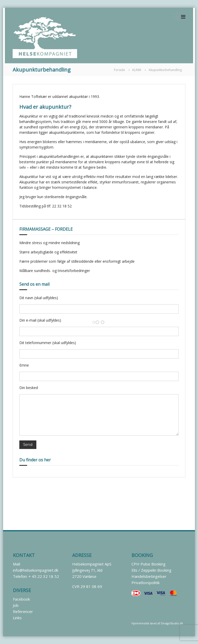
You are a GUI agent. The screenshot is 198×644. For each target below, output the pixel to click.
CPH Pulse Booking (148, 564)
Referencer (23, 611)
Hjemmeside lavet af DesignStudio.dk (157, 623)
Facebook (21, 599)
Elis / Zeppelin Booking (151, 570)
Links (17, 618)
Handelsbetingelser (149, 576)
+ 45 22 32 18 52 (44, 576)
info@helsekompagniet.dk (36, 570)
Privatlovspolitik (146, 583)
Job (16, 605)
